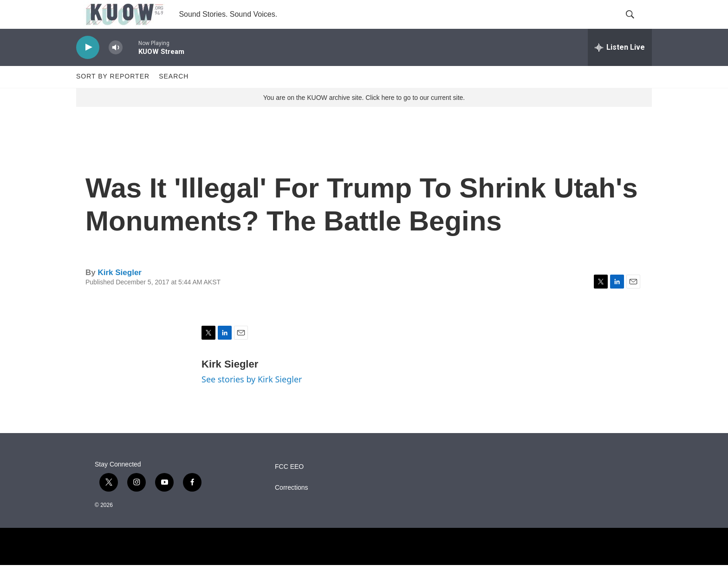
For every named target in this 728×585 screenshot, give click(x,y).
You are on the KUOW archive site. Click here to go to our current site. (364, 118)
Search (174, 97)
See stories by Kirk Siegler (252, 400)
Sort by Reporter (113, 97)
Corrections (292, 508)
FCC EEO (289, 487)
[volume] (116, 68)
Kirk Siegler (120, 292)
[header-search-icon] (637, 25)
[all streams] (620, 67)
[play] (88, 68)
